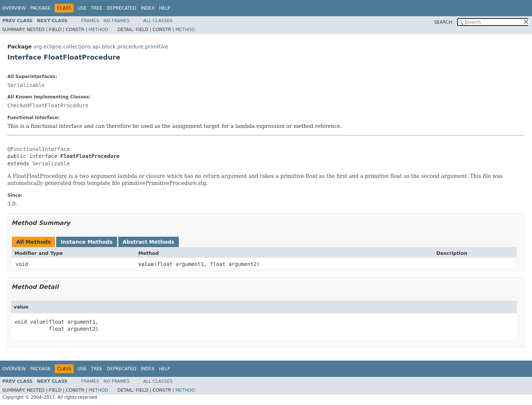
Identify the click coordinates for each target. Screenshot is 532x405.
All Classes (158, 21)
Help (165, 8)
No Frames (117, 21)
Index (148, 8)
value (146, 264)
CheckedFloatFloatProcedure (48, 105)
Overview (14, 8)
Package (40, 8)
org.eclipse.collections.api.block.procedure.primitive (101, 47)
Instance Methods (86, 242)
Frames (90, 21)
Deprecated (122, 8)
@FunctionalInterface (39, 149)
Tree (97, 8)
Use (82, 8)
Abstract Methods (149, 242)
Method (98, 30)
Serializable (26, 85)
